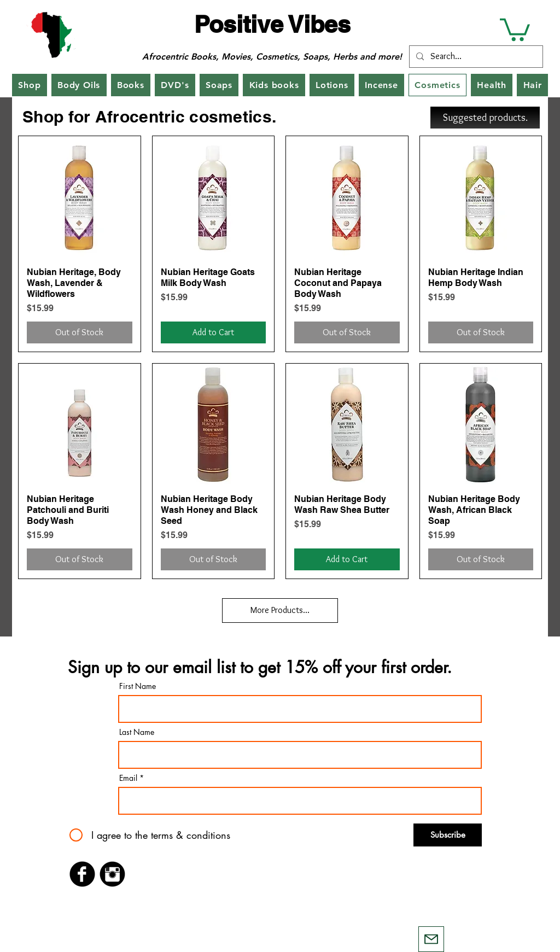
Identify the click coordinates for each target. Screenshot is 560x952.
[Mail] (431, 939)
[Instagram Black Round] (112, 874)
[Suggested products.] (485, 118)
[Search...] (475, 57)
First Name (138, 686)
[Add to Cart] (214, 332)
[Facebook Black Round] (82, 874)
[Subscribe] (448, 835)
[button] (515, 28)
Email (128, 778)
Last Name (137, 732)
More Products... (280, 610)
